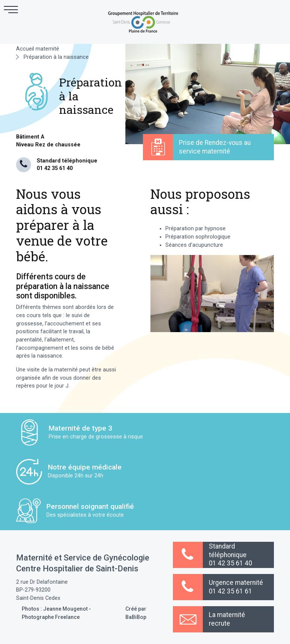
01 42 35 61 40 (55, 168)
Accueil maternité (38, 49)
